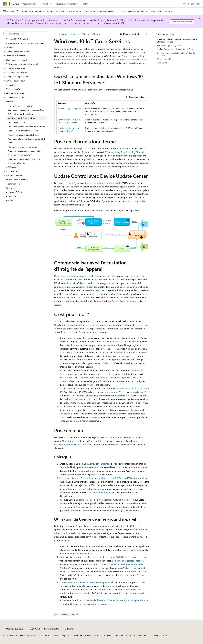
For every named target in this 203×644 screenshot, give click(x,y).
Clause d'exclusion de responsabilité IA (20, 635)
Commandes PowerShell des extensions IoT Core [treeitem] (26, 141)
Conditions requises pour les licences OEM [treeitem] (26, 110)
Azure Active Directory (99, 464)
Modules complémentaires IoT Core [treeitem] (23, 135)
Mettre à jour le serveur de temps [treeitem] (22, 147)
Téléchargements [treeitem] (13, 184)
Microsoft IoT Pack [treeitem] (14, 192)
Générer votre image (133, 550)
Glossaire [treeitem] (10, 200)
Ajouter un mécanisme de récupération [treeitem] (25, 151)
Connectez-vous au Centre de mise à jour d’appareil (85, 582)
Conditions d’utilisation (113, 635)
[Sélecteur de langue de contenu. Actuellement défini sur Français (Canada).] (14, 629)
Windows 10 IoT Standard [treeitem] (17, 39)
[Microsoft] (5, 4)
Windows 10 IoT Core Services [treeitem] (21, 118)
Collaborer (77, 635)
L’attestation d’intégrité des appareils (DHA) (75, 276)
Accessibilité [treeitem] (11, 196)
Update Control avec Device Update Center (176, 49)
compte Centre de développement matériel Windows (105, 500)
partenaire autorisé (101, 492)
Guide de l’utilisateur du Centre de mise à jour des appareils (114, 600)
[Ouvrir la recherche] (184, 4)
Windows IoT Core (90, 34)
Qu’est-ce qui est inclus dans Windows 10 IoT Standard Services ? (177, 40)
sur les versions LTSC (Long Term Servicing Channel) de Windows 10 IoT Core (98, 59)
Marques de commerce (136, 635)
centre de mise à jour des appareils (104, 183)
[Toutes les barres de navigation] (57, 34)
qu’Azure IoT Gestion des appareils (113, 378)
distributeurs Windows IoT (67, 445)
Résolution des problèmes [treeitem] (17, 180)
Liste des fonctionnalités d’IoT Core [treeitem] (23, 131)
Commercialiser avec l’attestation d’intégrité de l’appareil (177, 54)
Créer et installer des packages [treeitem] (21, 114)
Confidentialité (91, 635)
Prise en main (163, 63)
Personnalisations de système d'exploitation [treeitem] (27, 127)
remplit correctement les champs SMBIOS (104, 557)
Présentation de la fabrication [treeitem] (21, 106)
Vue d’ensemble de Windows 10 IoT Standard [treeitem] (25, 43)
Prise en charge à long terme (70, 108)
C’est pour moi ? (164, 59)
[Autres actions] (146, 34)
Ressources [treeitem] (10, 188)
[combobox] (25, 34)
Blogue (65, 635)
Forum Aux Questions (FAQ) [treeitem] (20, 155)
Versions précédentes (70, 34)
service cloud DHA (96, 290)
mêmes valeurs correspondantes (127, 561)
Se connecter (194, 4)
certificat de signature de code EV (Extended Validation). (112, 478)
